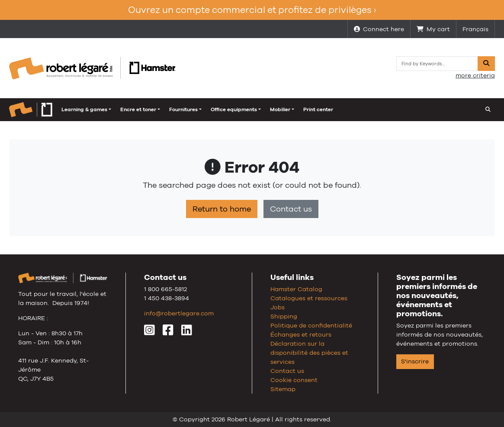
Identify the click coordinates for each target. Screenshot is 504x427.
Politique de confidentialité (311, 325)
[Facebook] (168, 332)
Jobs (278, 307)
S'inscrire (415, 361)
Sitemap (283, 389)
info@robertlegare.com (179, 313)
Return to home (222, 209)
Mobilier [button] (233, 109)
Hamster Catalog (296, 289)
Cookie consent (294, 380)
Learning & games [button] (37, 109)
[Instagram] (149, 332)
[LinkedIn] (187, 332)
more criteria (475, 75)
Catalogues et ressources (309, 298)
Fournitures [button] (136, 109)
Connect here (379, 29)
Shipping (284, 316)
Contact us (291, 209)
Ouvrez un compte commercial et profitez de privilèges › (252, 10)
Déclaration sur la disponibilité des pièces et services (309, 353)
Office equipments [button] (186, 109)
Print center (271, 109)
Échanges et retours (301, 334)
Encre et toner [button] (91, 109)
